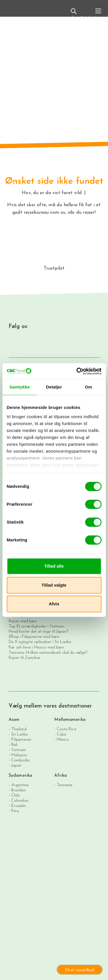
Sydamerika (20, 776)
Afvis (54, 604)
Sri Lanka (19, 734)
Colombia (20, 800)
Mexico (63, 739)
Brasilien (18, 790)
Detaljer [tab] (54, 387)
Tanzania (65, 785)
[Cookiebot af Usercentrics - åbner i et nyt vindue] (77, 371)
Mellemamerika (70, 720)
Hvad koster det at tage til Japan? (38, 632)
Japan (16, 765)
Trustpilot (54, 268)
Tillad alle (54, 566)
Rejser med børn (23, 621)
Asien (14, 720)
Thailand (19, 729)
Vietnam (19, 750)
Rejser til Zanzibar (25, 658)
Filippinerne (21, 739)
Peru (15, 811)
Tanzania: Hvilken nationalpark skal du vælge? (48, 653)
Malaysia (19, 755)
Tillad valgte (54, 585)
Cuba (61, 734)
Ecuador (19, 806)
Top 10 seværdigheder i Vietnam (36, 627)
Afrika (61, 776)
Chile (16, 795)
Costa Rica (67, 729)
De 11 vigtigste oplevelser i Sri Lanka (40, 642)
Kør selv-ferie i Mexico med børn (36, 648)
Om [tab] (89, 387)
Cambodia (20, 760)
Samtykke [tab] (19, 387)
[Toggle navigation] (98, 13)
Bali (14, 745)
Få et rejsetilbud (80, 970)
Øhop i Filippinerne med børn (34, 637)
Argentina (20, 785)
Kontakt (86, 14)
